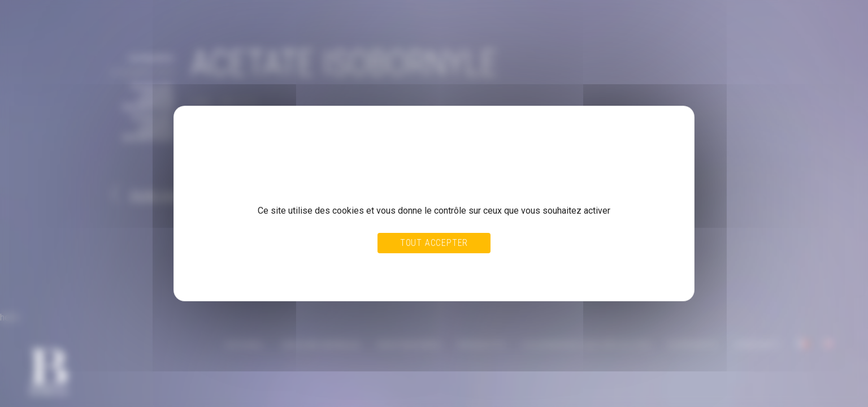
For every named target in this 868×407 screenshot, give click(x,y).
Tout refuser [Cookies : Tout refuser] (407, 267)
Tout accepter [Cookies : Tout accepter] (434, 243)
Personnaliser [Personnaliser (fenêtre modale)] (459, 267)
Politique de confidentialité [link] (240, 278)
